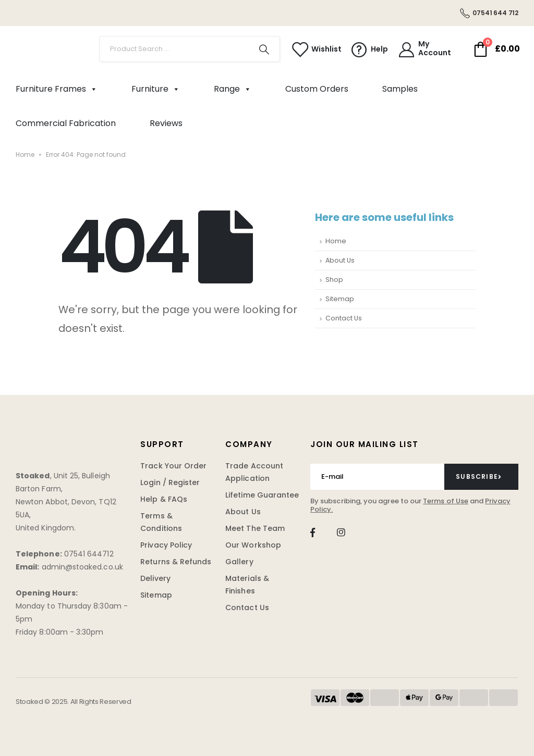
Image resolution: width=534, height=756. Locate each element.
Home (25, 154)
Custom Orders (317, 89)
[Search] (264, 49)
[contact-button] (481, 477)
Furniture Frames (57, 89)
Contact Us (344, 318)
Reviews (166, 123)
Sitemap (340, 299)
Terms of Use (446, 501)
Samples (400, 89)
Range (233, 89)
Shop (334, 280)
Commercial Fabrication (66, 123)
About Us (340, 260)
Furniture (156, 89)
